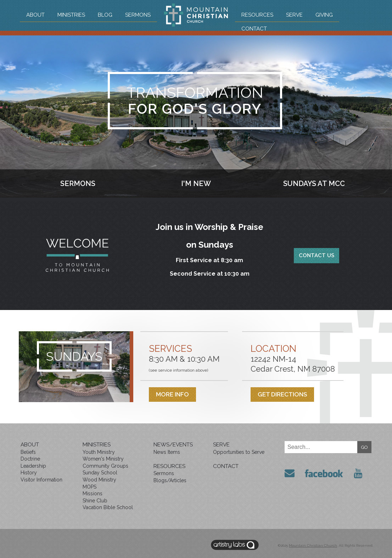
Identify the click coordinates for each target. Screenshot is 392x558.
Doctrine (30, 459)
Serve (294, 15)
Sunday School (100, 473)
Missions (93, 494)
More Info (172, 394)
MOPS (89, 487)
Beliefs (28, 452)
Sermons (138, 15)
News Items (167, 452)
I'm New (196, 184)
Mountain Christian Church (313, 545)
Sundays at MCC (314, 184)
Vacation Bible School (108, 507)
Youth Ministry (99, 452)
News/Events (173, 445)
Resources (257, 15)
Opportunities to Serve (239, 452)
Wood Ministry (99, 480)
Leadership (33, 466)
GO (365, 447)
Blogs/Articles (170, 480)
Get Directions (282, 394)
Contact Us (317, 255)
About (35, 15)
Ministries (71, 15)
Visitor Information (41, 480)
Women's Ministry (103, 459)
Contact (254, 29)
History (29, 473)
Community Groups (105, 466)
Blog (105, 15)
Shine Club (95, 501)
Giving (324, 15)
